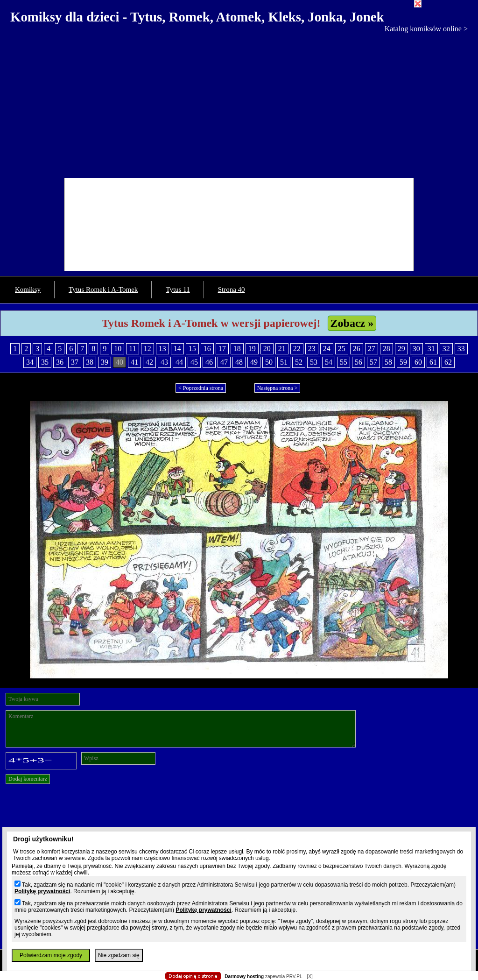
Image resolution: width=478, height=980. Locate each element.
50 (269, 362)
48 (239, 362)
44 (179, 362)
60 (418, 362)
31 (431, 349)
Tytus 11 (178, 289)
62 (448, 362)
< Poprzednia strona (201, 388)
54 (329, 362)
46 (209, 362)
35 (45, 362)
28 (387, 349)
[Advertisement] (239, 103)
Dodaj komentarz (28, 779)
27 (372, 349)
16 (207, 349)
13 (162, 349)
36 (60, 362)
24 (327, 349)
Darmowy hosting (244, 976)
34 (30, 362)
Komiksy (28, 289)
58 (388, 362)
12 (148, 349)
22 (297, 349)
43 (164, 362)
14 (177, 349)
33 (461, 349)
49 (254, 362)
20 (267, 349)
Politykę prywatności (42, 891)
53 (314, 362)
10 (118, 349)
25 (342, 349)
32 (446, 349)
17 (222, 349)
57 (373, 362)
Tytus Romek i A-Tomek (103, 289)
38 (90, 362)
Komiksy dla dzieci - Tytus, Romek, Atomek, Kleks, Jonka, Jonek (197, 17)
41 (134, 362)
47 (224, 362)
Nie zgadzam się (119, 955)
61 (433, 362)
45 (194, 362)
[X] (309, 976)
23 (312, 349)
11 (132, 349)
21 (282, 349)
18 (237, 349)
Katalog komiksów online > (426, 29)
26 (357, 349)
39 (105, 362)
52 (299, 362)
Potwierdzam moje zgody (51, 955)
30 (416, 349)
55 (344, 362)
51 (284, 362)
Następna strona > (278, 388)
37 (75, 362)
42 (149, 362)
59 (403, 362)
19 (252, 349)
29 (401, 349)
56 (358, 362)
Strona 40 (232, 289)
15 (192, 349)
